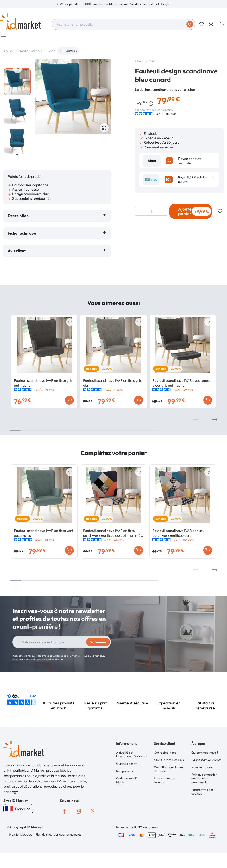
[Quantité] (151, 214)
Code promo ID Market (127, 781)
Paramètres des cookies (202, 791)
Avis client (18, 253)
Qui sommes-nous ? (205, 755)
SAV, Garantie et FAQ (169, 761)
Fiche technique (22, 235)
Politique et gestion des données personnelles (204, 779)
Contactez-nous (165, 755)
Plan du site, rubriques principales (58, 836)
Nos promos (124, 772)
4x (169, 163)
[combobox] (123, 24)
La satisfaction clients (206, 761)
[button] (211, 24)
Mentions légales (21, 836)
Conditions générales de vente (169, 770)
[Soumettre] (190, 24)
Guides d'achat (126, 765)
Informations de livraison (165, 781)
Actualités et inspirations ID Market (131, 757)
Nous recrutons (202, 768)
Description (18, 218)
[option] (113, 4)
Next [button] (17, 156)
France (18, 811)
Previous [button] (17, 71)
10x (169, 182)
